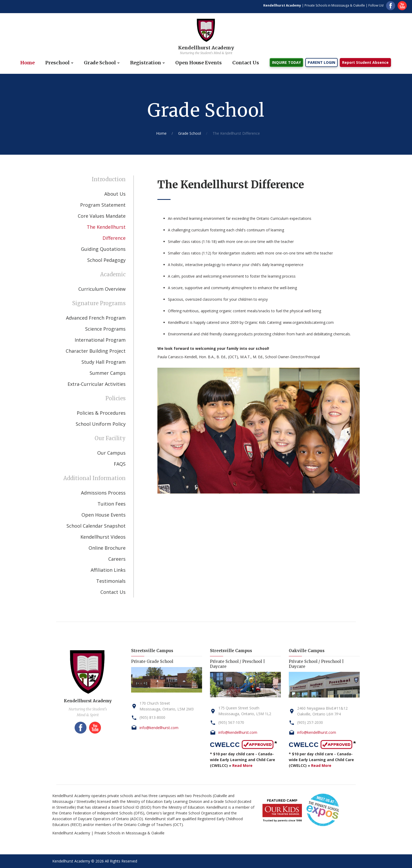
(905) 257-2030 (310, 722)
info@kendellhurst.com (159, 728)
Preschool (57, 63)
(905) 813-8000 (152, 717)
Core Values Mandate (102, 216)
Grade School (100, 63)
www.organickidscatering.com (308, 322)
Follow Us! (376, 5)
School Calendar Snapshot (96, 526)
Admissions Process (103, 493)
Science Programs (105, 329)
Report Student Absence (365, 62)
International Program (100, 340)
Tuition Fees (112, 504)
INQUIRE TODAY (286, 62)
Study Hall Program (104, 362)
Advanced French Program (96, 318)
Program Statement (103, 205)
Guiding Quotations (103, 249)
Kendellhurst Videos (103, 537)
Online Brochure (107, 548)
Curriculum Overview (102, 289)
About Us (115, 194)
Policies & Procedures (101, 413)
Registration (146, 63)
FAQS (120, 464)
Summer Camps (108, 373)
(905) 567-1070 (231, 722)
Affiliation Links (108, 570)
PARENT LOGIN (321, 62)
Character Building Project (96, 351)
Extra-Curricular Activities (97, 384)
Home (27, 63)
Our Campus (111, 453)
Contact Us (246, 63)
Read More (242, 765)
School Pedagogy (106, 260)
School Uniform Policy (101, 424)
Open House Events (199, 63)
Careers (117, 559)
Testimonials (111, 581)
